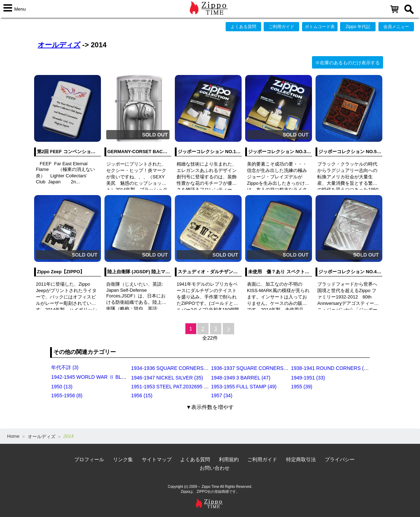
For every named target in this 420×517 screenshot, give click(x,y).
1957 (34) (222, 395)
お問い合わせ (215, 468)
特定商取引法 (301, 459)
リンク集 (123, 459)
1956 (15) (142, 395)
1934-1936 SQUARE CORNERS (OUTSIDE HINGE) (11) (194, 368)
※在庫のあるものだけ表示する (348, 63)
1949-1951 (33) (308, 378)
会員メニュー (396, 27)
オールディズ (59, 45)
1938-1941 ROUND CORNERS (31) (331, 368)
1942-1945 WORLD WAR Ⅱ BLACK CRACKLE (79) (109, 377)
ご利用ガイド (281, 27)
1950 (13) (62, 387)
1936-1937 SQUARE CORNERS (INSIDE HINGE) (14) (272, 368)
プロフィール (89, 459)
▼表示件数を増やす (210, 407)
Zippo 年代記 (358, 27)
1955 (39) (302, 387)
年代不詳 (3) (65, 367)
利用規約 (229, 459)
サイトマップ (157, 459)
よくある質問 (243, 27)
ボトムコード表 (320, 27)
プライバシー (340, 459)
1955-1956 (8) (67, 395)
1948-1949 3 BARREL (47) (241, 378)
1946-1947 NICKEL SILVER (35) (167, 378)
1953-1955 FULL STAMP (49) (244, 387)
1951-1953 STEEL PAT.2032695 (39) (172, 387)
